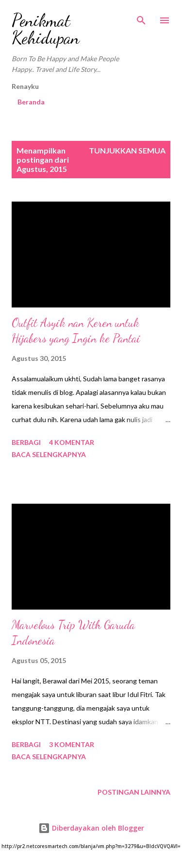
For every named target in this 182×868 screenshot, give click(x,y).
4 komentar (72, 442)
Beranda (31, 102)
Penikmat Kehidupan (46, 29)
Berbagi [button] (26, 442)
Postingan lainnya (134, 792)
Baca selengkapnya (49, 454)
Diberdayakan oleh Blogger (91, 828)
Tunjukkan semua (127, 150)
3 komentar (72, 744)
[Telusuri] (141, 17)
